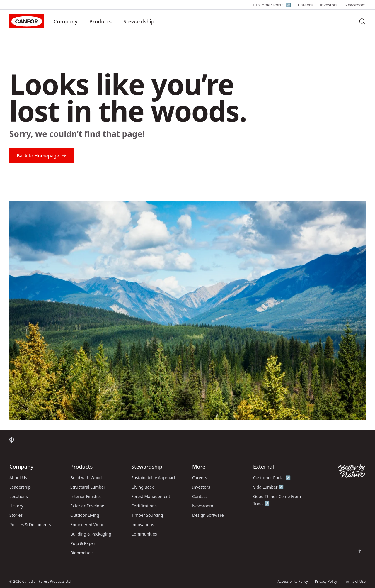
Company (66, 21)
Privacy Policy (326, 581)
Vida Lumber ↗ (269, 487)
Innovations (143, 525)
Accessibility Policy (293, 581)
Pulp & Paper (83, 543)
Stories (16, 515)
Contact (200, 496)
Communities (144, 534)
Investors (329, 5)
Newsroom (355, 5)
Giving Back (143, 487)
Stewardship (139, 21)
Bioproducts (82, 553)
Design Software (208, 515)
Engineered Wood (87, 525)
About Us (18, 478)
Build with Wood (86, 478)
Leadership (20, 487)
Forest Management (151, 496)
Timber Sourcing (147, 515)
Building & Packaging (91, 534)
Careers (305, 5)
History (16, 506)
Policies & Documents (30, 525)
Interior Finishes (86, 496)
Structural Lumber (88, 487)
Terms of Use (355, 581)
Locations (19, 496)
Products (100, 21)
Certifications (144, 506)
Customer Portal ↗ (272, 5)
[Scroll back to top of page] (360, 551)
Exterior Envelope (87, 506)
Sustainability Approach (154, 478)
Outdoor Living (85, 515)
